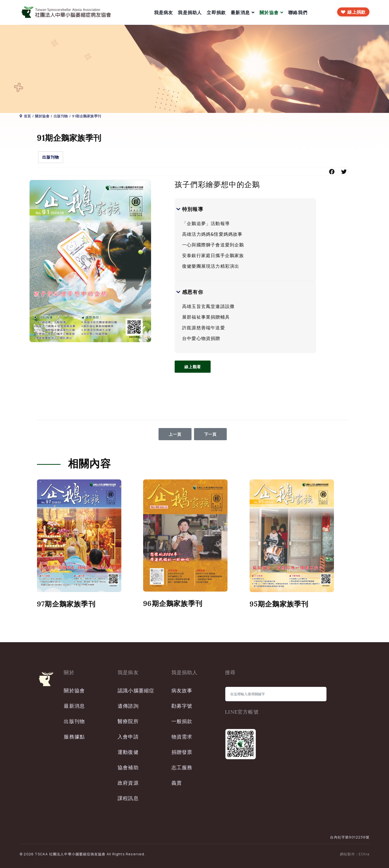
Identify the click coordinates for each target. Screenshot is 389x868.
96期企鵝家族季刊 (173, 603)
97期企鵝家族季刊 (66, 604)
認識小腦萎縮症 (136, 690)
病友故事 (182, 690)
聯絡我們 (298, 12)
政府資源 (128, 783)
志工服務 (182, 767)
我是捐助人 (190, 12)
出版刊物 (51, 157)
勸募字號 (182, 706)
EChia (364, 854)
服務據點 (74, 737)
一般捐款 (182, 721)
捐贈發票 (182, 752)
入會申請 (128, 737)
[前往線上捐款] (353, 12)
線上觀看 (193, 367)
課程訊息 (128, 798)
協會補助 (128, 767)
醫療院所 (128, 721)
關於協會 (269, 12)
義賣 (177, 783)
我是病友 (164, 12)
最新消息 (240, 12)
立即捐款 (216, 12)
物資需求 (182, 737)
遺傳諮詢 (128, 706)
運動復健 (128, 752)
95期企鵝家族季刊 (279, 604)
